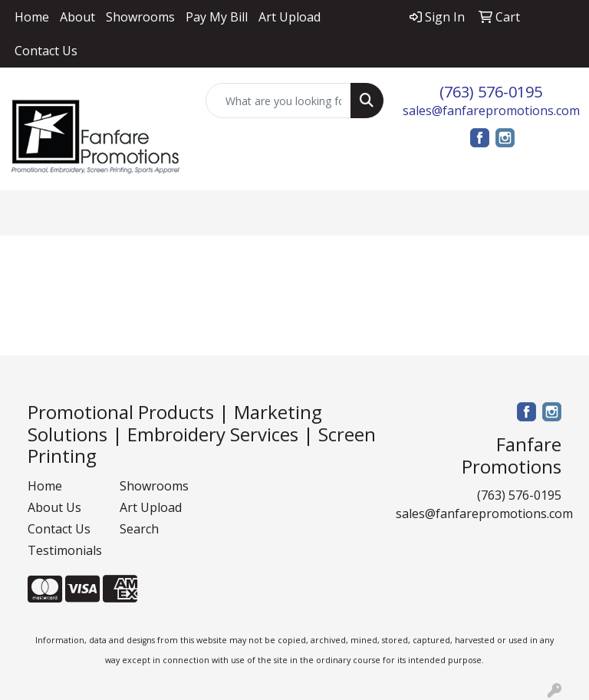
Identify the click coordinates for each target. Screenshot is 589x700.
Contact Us (46, 51)
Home (32, 17)
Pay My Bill (217, 17)
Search (139, 529)
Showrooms (140, 17)
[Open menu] (558, 213)
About (77, 17)
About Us (54, 507)
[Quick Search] (278, 101)
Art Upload (290, 17)
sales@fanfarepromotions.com (491, 111)
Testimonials (64, 550)
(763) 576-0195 (491, 92)
